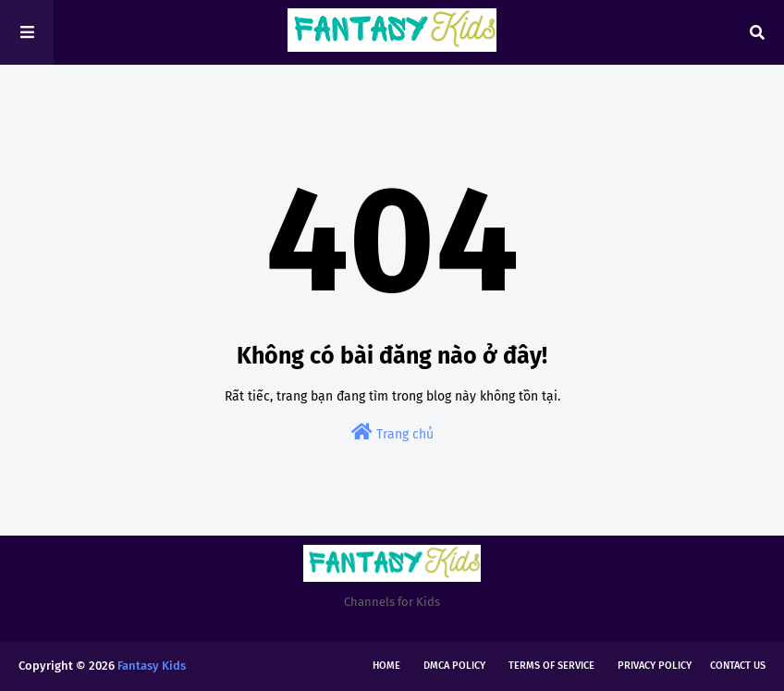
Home (386, 666)
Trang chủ (392, 432)
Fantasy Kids (152, 666)
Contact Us (738, 666)
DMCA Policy (454, 666)
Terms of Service (551, 666)
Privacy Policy (655, 666)
